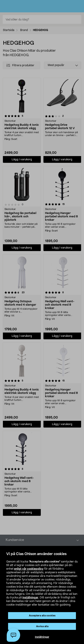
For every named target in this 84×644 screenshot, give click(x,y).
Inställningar (42, 637)
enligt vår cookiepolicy (29, 569)
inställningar (30, 598)
